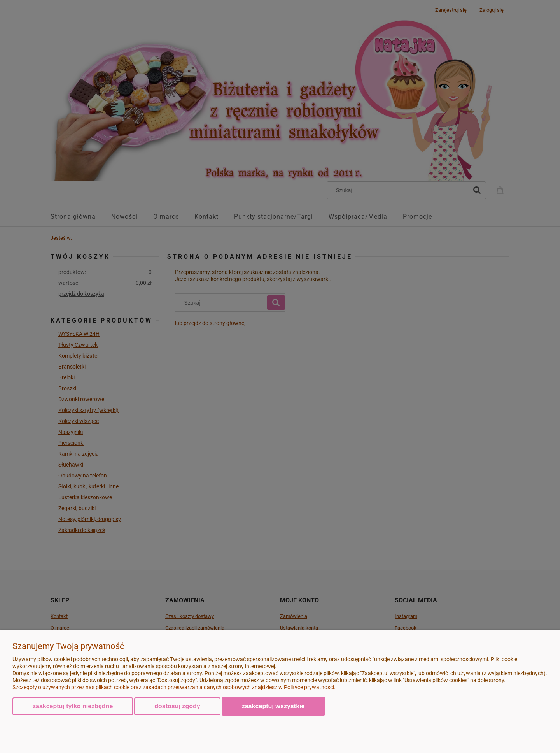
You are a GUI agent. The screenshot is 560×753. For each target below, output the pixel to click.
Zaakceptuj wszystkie (273, 706)
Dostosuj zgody (177, 706)
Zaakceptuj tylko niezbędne (73, 706)
